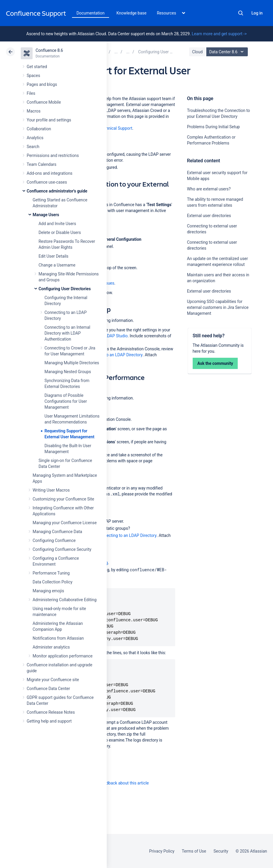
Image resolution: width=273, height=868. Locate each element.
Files (31, 93)
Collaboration (39, 129)
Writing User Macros (51, 490)
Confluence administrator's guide (57, 191)
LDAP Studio (116, 336)
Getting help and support (49, 721)
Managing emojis (48, 591)
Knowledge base (132, 13)
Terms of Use (194, 851)
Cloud (197, 52)
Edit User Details (54, 256)
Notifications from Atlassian (58, 638)
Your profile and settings (49, 120)
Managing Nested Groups (68, 372)
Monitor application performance (63, 656)
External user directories (209, 216)
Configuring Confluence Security (62, 549)
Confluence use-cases (47, 182)
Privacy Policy (162, 851)
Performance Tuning (51, 573)
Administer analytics (51, 647)
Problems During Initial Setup (214, 127)
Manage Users (46, 215)
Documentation (91, 13)
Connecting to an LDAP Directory (113, 355)
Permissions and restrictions (53, 155)
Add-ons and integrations (50, 173)
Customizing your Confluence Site (63, 499)
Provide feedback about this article (117, 783)
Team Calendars (41, 164)
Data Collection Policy (52, 582)
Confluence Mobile (44, 102)
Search (241, 13)
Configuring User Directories (65, 289)
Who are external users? (209, 189)
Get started (37, 67)
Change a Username (57, 265)
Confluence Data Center (48, 689)
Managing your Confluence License (65, 523)
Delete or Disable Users (60, 232)
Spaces (33, 76)
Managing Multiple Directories (72, 363)
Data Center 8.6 (228, 52)
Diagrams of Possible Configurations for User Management (66, 401)
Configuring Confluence (54, 540)
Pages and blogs (42, 84)
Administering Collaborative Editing (65, 600)
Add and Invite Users (57, 224)
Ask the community (215, 363)
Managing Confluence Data (57, 532)
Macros (34, 111)
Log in (257, 13)
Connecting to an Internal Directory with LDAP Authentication (67, 333)
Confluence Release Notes (51, 712)
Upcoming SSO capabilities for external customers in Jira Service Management (218, 307)
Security (221, 851)
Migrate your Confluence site (53, 680)
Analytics (35, 138)
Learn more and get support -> (219, 34)
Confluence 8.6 (49, 50)
